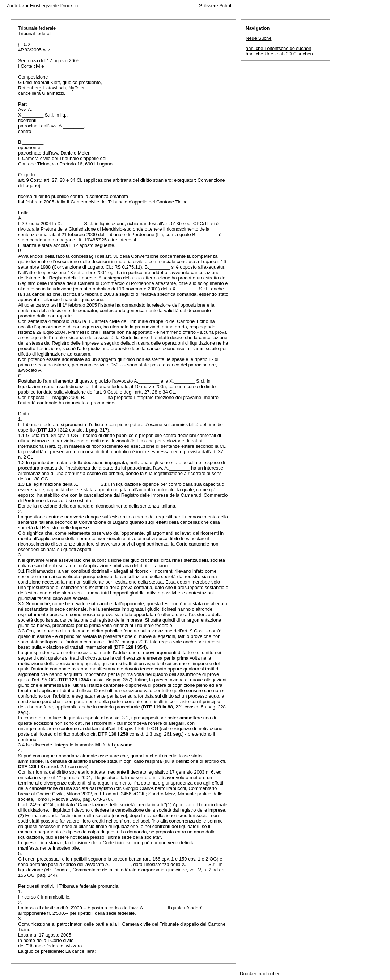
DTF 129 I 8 (31, 767)
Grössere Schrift (216, 6)
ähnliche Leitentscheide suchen (278, 48)
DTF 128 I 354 (130, 647)
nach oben (270, 974)
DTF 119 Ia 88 (158, 707)
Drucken (69, 6)
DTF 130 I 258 (113, 734)
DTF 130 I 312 (53, 430)
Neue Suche (259, 38)
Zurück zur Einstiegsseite (33, 6)
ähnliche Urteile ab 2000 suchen (279, 54)
